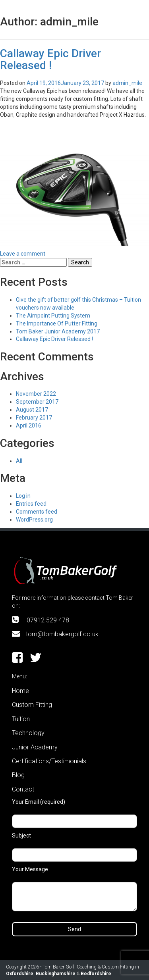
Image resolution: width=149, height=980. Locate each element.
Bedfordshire (96, 974)
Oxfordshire (20, 974)
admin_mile (127, 83)
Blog (18, 775)
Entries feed (31, 504)
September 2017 (37, 402)
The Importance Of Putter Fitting (57, 323)
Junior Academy (35, 747)
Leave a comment (23, 254)
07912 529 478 (48, 620)
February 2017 (34, 418)
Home (20, 691)
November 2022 (36, 394)
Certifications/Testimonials (49, 761)
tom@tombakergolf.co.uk (62, 634)
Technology (28, 733)
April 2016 (29, 426)
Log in (23, 496)
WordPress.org (34, 520)
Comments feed (37, 512)
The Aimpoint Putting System (53, 316)
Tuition (21, 719)
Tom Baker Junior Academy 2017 (58, 331)
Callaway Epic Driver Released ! (50, 60)
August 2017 (32, 410)
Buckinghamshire (56, 974)
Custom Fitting (32, 705)
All (19, 461)
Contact (23, 789)
